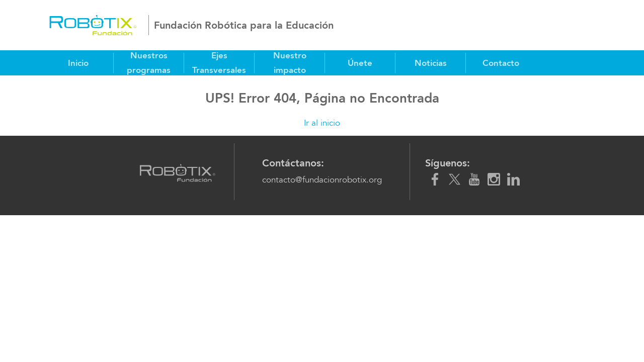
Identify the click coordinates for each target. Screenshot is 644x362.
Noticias (431, 63)
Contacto (501, 63)
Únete (360, 63)
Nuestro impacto (290, 63)
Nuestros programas (149, 63)
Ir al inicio (322, 123)
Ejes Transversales (219, 63)
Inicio (78, 63)
